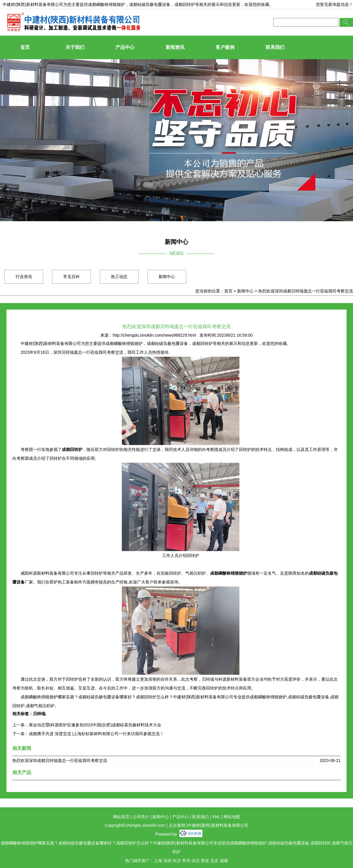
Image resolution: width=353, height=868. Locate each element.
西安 (205, 861)
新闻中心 (167, 277)
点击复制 (177, 825)
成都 (224, 861)
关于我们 (75, 47)
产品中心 (125, 47)
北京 (214, 861)
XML (216, 817)
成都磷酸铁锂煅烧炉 (106, 4)
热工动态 (119, 277)
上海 (158, 861)
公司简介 (141, 817)
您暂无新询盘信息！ (334, 4)
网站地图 (232, 817)
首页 (25, 47)
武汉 (196, 861)
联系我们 (275, 47)
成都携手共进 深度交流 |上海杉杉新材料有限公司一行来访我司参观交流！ (96, 734)
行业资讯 (24, 277)
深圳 (167, 861)
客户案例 (225, 47)
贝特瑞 (39, 714)
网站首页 (121, 817)
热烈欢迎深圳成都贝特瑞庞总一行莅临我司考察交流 (306, 291)
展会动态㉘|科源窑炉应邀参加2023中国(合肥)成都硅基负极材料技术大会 (95, 725)
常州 (186, 861)
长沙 (177, 861)
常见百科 (71, 277)
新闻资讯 (175, 47)
